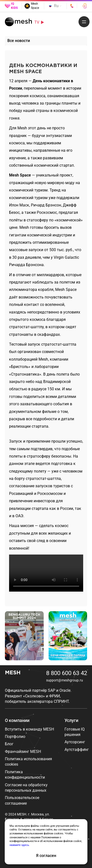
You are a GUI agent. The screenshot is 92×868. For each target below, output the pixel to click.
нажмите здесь (19, 845)
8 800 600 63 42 (67, 673)
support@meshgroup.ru (65, 680)
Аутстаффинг (77, 750)
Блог (9, 744)
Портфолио (15, 737)
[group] (24, 636)
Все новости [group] (19, 41)
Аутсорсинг (75, 742)
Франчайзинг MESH (23, 752)
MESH (13, 673)
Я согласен (46, 856)
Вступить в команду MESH (29, 729)
